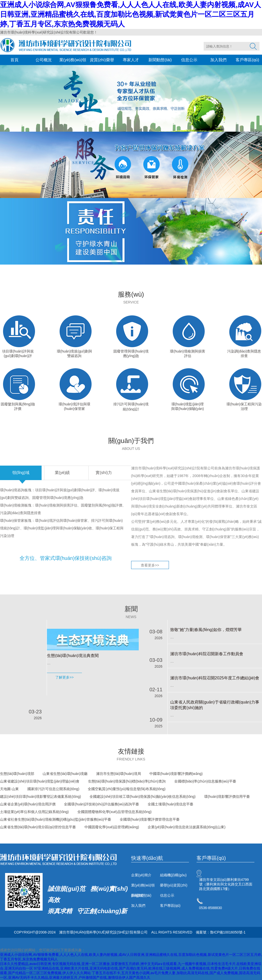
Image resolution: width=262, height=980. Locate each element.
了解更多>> (64, 677)
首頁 (14, 60)
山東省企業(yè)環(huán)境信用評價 (28, 804)
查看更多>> (150, 565)
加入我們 (218, 60)
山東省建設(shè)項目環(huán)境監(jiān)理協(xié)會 (40, 781)
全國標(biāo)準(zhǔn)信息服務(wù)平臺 (205, 781)
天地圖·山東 (9, 789)
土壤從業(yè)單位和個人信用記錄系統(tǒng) (34, 812)
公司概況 (44, 60)
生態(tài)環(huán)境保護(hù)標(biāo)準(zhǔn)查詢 (127, 781)
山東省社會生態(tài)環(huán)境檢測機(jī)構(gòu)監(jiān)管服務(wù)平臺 (56, 819)
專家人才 (131, 60)
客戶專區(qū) (247, 60)
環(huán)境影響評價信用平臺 (227, 797)
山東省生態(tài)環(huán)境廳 (65, 774)
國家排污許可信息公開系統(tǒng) (53, 789)
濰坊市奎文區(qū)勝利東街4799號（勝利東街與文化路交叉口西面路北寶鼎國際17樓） (226, 884)
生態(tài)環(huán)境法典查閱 (73, 655)
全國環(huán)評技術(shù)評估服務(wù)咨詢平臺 (101, 804)
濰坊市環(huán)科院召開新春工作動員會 (207, 654)
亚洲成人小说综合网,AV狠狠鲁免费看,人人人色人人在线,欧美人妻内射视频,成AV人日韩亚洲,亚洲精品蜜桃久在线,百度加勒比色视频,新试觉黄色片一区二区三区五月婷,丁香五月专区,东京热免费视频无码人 (130, 14)
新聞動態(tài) (160, 60)
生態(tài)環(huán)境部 (17, 774)
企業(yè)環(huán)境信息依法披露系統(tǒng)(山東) (187, 827)
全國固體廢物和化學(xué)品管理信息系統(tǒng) (115, 812)
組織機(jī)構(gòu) (173, 875)
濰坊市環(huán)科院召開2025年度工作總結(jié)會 (215, 678)
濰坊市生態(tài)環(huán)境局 (119, 774)
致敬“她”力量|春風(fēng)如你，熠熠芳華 (206, 630)
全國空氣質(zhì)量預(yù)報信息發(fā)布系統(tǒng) (127, 789)
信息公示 (189, 60)
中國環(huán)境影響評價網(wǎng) (176, 774)
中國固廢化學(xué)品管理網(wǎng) (112, 827)
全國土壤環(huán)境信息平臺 (170, 804)
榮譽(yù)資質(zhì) (174, 885)
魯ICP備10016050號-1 (228, 932)
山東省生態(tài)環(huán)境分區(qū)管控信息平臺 (38, 827)
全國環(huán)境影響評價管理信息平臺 (150, 819)
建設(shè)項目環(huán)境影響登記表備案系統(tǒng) (40, 797)
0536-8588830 (211, 908)
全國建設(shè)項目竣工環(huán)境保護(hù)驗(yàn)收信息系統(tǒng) (143, 797)
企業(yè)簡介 (141, 875)
